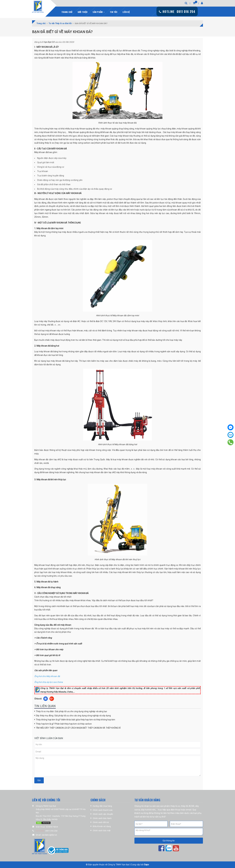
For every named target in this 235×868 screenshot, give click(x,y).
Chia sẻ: (38, 699)
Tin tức (114, 12)
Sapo (147, 865)
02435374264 (52, 827)
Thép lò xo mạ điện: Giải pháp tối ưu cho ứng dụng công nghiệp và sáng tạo (71, 711)
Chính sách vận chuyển (103, 814)
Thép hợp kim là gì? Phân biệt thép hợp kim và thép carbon (64, 724)
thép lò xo (49, 143)
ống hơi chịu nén (150, 213)
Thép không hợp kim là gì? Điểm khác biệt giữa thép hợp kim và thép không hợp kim (75, 720)
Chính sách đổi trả (101, 822)
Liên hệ (126, 12)
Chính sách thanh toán (103, 810)
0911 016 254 (51, 831)
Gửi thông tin (169, 841)
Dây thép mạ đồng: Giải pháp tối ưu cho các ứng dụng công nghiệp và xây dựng (73, 716)
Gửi (39, 780)
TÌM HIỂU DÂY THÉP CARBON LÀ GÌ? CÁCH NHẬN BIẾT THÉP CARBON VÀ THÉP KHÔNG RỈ (78, 728)
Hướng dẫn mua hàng (102, 806)
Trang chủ (67, 12)
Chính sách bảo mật (102, 831)
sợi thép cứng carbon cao (82, 143)
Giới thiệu (83, 12)
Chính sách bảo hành (102, 818)
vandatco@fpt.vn (49, 835)
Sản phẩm (99, 12)
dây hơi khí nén (148, 810)
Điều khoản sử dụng (102, 826)
